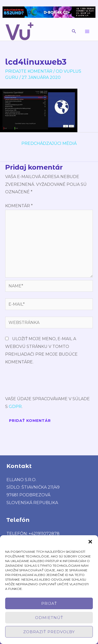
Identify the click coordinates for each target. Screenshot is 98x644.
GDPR (15, 407)
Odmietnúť (49, 618)
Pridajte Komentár (29, 71)
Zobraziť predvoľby (49, 632)
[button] (90, 542)
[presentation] (44, 382)
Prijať (49, 603)
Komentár (19, 206)
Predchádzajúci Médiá (49, 143)
